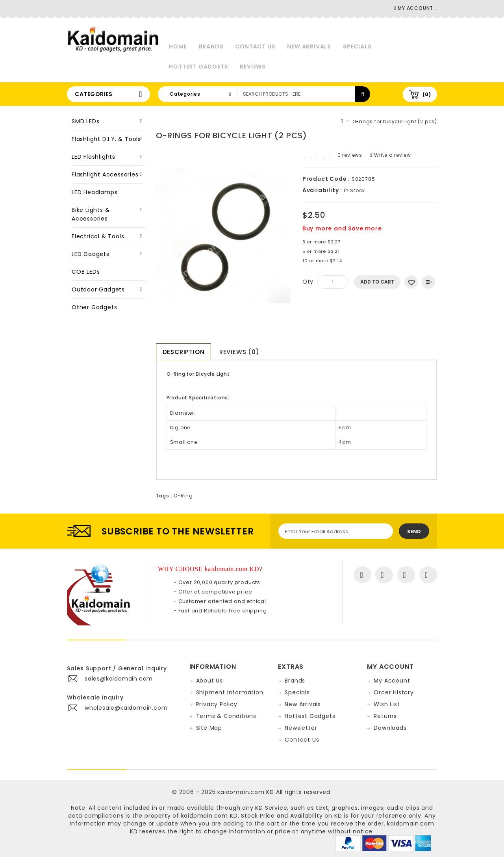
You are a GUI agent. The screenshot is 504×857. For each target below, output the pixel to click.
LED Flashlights (94, 157)
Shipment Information (230, 692)
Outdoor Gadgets (98, 289)
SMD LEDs (85, 121)
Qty (308, 282)
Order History (394, 692)
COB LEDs (86, 272)
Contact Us (255, 46)
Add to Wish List (411, 282)
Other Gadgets (94, 307)
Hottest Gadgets (198, 67)
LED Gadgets (91, 254)
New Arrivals (309, 46)
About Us (209, 681)
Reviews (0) (239, 352)
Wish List (387, 704)
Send (414, 531)
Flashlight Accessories (105, 174)
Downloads (390, 728)
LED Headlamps (94, 192)
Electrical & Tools (98, 236)
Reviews (253, 67)
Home (178, 46)
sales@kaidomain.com (119, 679)
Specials (357, 46)
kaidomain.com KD (246, 792)
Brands (211, 46)
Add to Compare (428, 282)
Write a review (391, 155)
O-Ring (183, 496)
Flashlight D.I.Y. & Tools (106, 139)
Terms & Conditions (226, 716)
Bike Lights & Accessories (91, 214)
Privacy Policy (217, 704)
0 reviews (350, 155)
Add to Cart (377, 282)
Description (184, 352)
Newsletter (301, 728)
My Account (392, 681)
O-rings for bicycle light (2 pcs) (395, 122)
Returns (385, 716)
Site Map (209, 728)
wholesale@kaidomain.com (126, 708)
